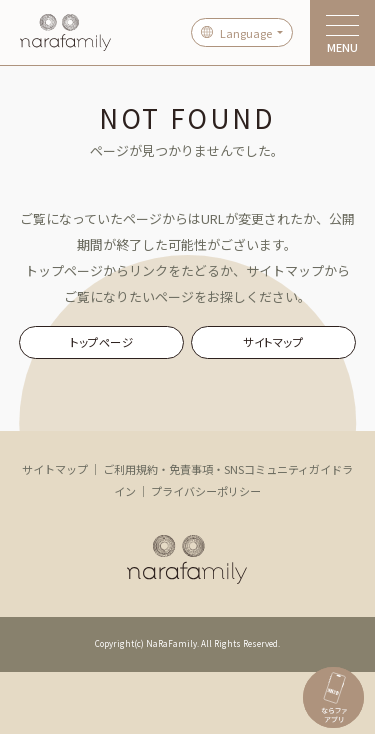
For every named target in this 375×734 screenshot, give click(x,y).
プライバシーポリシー (206, 491)
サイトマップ (273, 342)
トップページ (101, 342)
